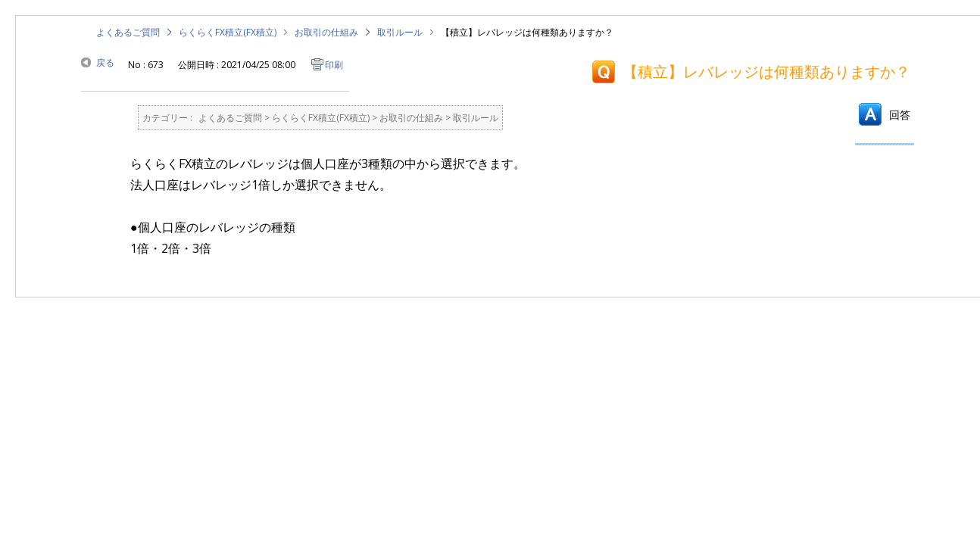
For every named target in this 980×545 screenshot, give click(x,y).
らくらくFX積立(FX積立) (228, 32)
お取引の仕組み (326, 32)
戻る (105, 62)
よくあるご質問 (128, 32)
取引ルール (400, 32)
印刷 (334, 65)
